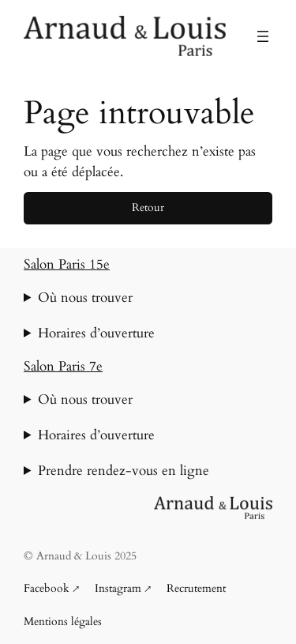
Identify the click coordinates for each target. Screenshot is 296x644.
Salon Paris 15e (67, 264)
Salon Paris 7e (63, 366)
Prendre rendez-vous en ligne (124, 471)
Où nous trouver (85, 298)
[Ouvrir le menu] (263, 36)
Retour (148, 207)
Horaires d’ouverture (96, 333)
